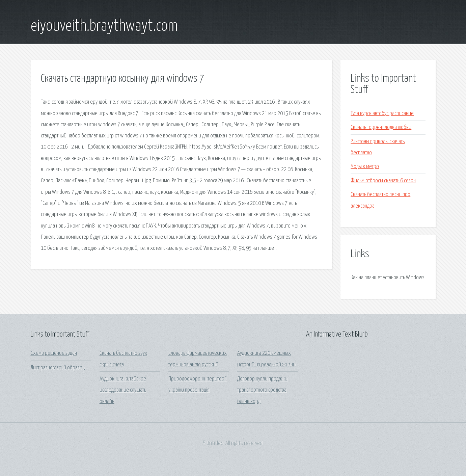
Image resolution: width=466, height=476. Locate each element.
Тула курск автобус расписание (382, 114)
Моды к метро (365, 167)
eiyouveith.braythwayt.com (104, 26)
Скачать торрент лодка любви (381, 127)
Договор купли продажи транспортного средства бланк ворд (262, 390)
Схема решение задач (54, 353)
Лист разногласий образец (58, 368)
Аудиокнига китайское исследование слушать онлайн (123, 390)
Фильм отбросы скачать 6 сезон (383, 181)
